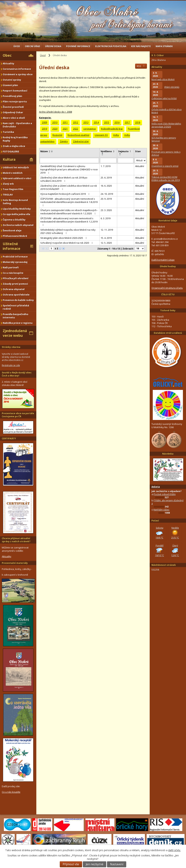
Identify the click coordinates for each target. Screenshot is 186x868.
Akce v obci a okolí (14, 118)
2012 (76, 122)
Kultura (9, 159)
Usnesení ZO (101, 135)
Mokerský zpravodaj (15, 262)
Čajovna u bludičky (14, 220)
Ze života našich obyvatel (18, 225)
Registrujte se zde (11, 365)
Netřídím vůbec (162, 510)
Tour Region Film (13, 189)
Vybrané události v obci (17, 178)
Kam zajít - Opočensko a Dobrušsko (17, 125)
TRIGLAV (8, 195)
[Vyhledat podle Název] (69, 161)
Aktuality (8, 63)
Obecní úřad (33, 46)
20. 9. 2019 (106, 199)
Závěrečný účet (81, 141)
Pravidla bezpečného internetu (16, 316)
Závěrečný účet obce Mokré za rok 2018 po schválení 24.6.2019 (64, 179)
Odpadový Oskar (13, 112)
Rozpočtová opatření (78, 135)
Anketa (156, 487)
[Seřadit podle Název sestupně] (52, 152)
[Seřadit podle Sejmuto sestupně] (120, 155)
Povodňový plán (12, 96)
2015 (107, 122)
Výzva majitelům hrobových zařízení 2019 (65, 194)
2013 (86, 122)
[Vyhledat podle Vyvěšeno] (108, 161)
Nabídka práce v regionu (18, 323)
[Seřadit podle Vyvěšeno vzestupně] (103, 154)
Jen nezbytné (95, 864)
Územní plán (10, 85)
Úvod (17, 46)
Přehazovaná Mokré (15, 236)
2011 (65, 122)
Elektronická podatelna (111, 46)
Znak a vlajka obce (14, 146)
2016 (117, 122)
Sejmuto (125, 151)
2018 (138, 122)
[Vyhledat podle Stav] (140, 161)
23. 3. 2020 (106, 210)
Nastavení (117, 864)
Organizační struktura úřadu (167, 288)
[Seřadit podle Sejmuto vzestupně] (120, 154)
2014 (96, 122)
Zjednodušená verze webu (15, 333)
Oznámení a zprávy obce (18, 74)
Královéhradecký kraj (112, 129)
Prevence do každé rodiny (18, 300)
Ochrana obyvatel (14, 289)
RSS (141, 66)
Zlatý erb (8, 184)
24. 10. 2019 (107, 194)
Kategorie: (45, 118)
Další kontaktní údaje (163, 260)
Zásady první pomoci (15, 284)
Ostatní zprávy (12, 80)
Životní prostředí (13, 107)
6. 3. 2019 (106, 218)
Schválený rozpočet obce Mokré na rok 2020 (67, 243)
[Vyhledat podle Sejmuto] (126, 161)
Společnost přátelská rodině (16, 307)
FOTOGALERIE (11, 151)
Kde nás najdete (141, 46)
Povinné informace (78, 46)
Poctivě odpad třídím (165, 494)
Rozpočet (57, 135)
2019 (45, 129)
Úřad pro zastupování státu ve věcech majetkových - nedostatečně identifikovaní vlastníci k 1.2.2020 (69, 212)
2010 (55, 122)
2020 (55, 129)
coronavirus (90, 129)
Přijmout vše (71, 864)
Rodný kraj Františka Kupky (15, 139)
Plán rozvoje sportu (15, 101)
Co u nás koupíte (13, 273)
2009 (45, 122)
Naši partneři (11, 267)
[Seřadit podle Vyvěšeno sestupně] (103, 155)
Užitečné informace (12, 246)
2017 (127, 122)
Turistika (8, 132)
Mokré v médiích (13, 173)
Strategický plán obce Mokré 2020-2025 (64, 238)
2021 (65, 129)
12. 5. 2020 (106, 243)
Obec (7, 55)
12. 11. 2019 (107, 230)
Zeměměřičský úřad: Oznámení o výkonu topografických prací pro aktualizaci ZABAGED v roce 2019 (69, 169)
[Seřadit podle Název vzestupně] (52, 150)
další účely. (174, 850)
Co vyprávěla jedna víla (16, 214)
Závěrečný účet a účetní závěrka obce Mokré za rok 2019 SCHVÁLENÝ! (69, 187)
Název (45, 151)
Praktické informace (15, 257)
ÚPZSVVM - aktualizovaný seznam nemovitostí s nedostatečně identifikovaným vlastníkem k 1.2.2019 (69, 221)
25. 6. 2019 (106, 178)
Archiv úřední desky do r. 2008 (55, 112)
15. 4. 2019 (106, 238)
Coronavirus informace (17, 69)
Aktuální (140, 166)
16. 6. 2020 (106, 186)
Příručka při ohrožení (16, 278)
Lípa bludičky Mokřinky (17, 209)
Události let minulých (16, 167)
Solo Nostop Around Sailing (15, 202)
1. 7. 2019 (106, 166)
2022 (76, 129)
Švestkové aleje (12, 230)
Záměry (64, 141)
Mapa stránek (164, 46)
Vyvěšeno (107, 151)
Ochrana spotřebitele (16, 295)
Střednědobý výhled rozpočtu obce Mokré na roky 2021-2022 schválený (68, 231)
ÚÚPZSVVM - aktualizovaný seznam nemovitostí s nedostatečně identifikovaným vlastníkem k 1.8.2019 (69, 202)
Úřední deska (53, 46)
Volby (116, 135)
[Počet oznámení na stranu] (140, 249)
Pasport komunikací (15, 91)
